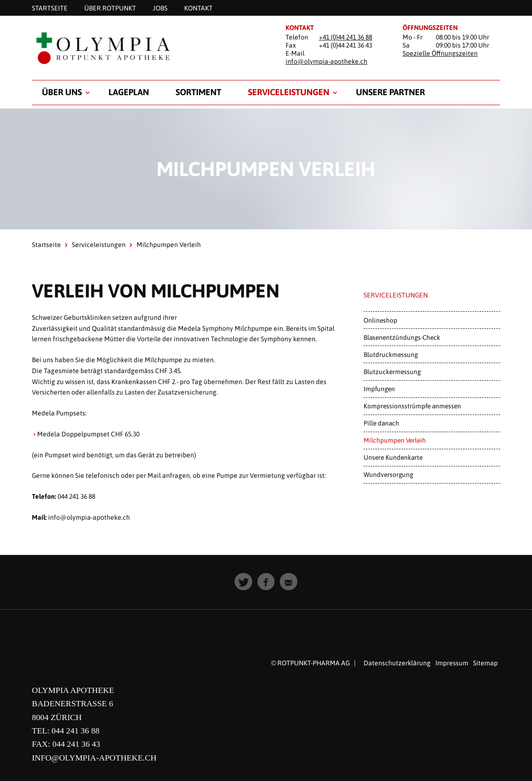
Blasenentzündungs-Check (402, 337)
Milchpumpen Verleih (395, 440)
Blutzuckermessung (392, 372)
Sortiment (198, 92)
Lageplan (129, 92)
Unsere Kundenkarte (393, 457)
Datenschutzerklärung (397, 663)
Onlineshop (380, 320)
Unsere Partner (390, 92)
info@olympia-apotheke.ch (326, 61)
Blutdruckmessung (391, 355)
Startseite (46, 245)
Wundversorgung (388, 475)
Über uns (62, 92)
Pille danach (381, 423)
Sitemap (485, 663)
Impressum (452, 663)
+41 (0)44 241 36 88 (345, 37)
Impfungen (379, 389)
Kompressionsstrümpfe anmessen (412, 406)
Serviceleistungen (289, 92)
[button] (243, 582)
